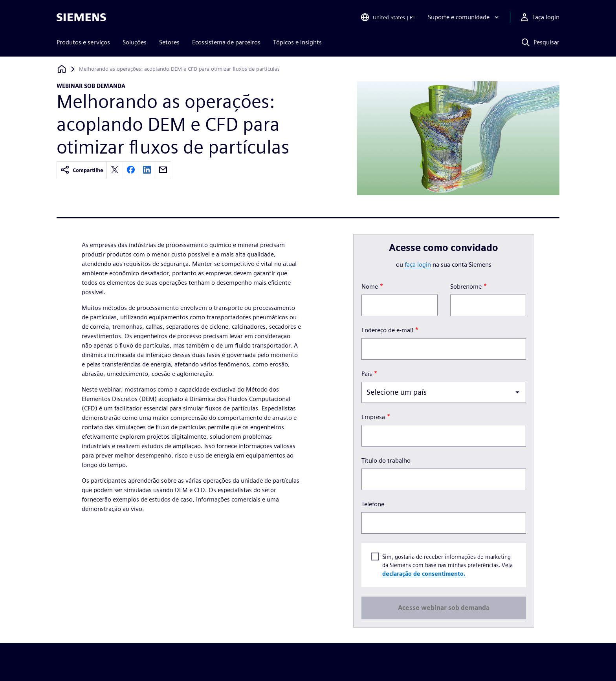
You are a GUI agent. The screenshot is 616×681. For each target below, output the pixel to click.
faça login (418, 265)
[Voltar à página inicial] (62, 69)
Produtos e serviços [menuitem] (83, 42)
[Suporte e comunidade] (464, 17)
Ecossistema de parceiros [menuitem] (226, 42)
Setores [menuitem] (169, 42)
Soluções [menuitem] (135, 42)
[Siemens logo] (81, 17)
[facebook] (131, 170)
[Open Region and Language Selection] (388, 17)
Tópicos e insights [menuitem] (297, 42)
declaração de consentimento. (423, 573)
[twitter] (115, 170)
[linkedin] (147, 170)
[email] (163, 170)
